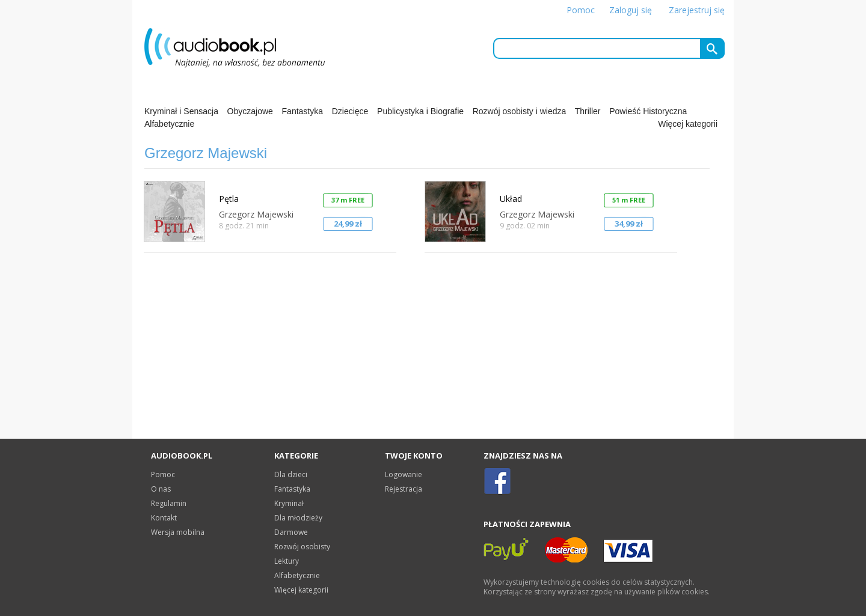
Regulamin (169, 503)
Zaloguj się (631, 10)
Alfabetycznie (169, 124)
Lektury (287, 561)
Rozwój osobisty (302, 547)
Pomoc (581, 10)
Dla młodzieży (298, 518)
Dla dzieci (291, 474)
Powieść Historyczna (648, 111)
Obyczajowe (250, 111)
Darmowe (291, 532)
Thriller (588, 111)
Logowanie (404, 474)
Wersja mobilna (178, 532)
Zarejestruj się (697, 10)
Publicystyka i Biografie (420, 111)
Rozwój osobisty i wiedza (520, 111)
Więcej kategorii (688, 124)
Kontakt (164, 518)
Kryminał (289, 503)
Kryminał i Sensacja (181, 111)
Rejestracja (404, 489)
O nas (161, 489)
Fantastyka (302, 111)
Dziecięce (350, 111)
